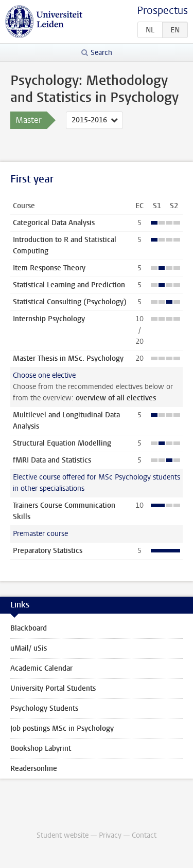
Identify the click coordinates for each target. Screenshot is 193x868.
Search (101, 53)
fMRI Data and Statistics (52, 460)
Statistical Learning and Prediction (69, 285)
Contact (144, 835)
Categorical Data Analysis (54, 223)
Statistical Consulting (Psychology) (70, 302)
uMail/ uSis (29, 648)
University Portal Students (53, 688)
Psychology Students (44, 708)
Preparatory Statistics (48, 551)
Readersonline (34, 769)
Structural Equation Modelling (62, 443)
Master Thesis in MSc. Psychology (68, 358)
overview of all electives (116, 398)
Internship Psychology (49, 319)
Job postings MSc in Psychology (62, 728)
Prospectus (162, 11)
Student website (63, 835)
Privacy (110, 835)
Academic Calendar (41, 668)
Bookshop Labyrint (41, 749)
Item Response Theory (49, 268)
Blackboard (29, 628)
